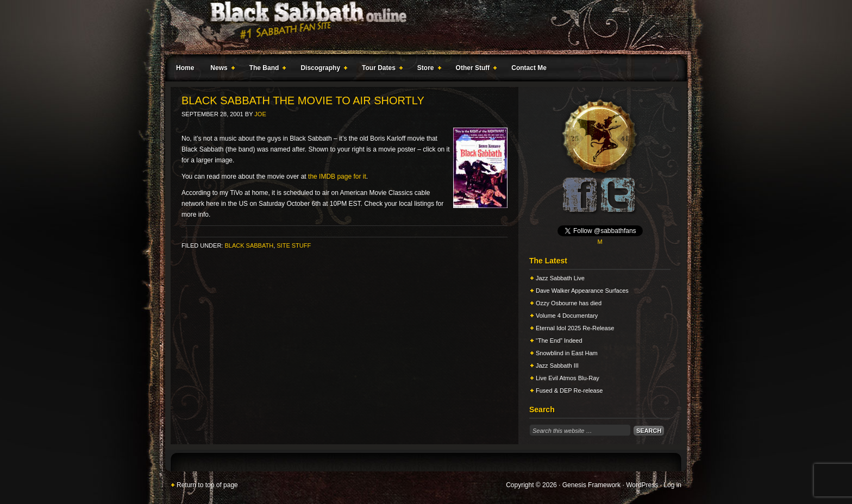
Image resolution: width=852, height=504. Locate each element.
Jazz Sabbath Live (560, 278)
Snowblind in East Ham (567, 353)
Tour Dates (380, 70)
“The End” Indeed (559, 341)
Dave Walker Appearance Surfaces (582, 291)
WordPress (642, 485)
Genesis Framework (591, 485)
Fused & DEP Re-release (569, 390)
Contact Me (529, 68)
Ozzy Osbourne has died (569, 303)
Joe (260, 114)
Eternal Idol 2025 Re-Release (575, 328)
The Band (266, 70)
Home (185, 68)
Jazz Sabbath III (557, 366)
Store (427, 70)
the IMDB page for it (337, 177)
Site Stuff (294, 245)
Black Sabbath (249, 245)
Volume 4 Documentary (567, 316)
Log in (672, 485)
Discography (322, 70)
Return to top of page (207, 485)
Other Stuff (474, 70)
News (220, 70)
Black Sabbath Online (421, 27)
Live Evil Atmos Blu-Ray (568, 378)
